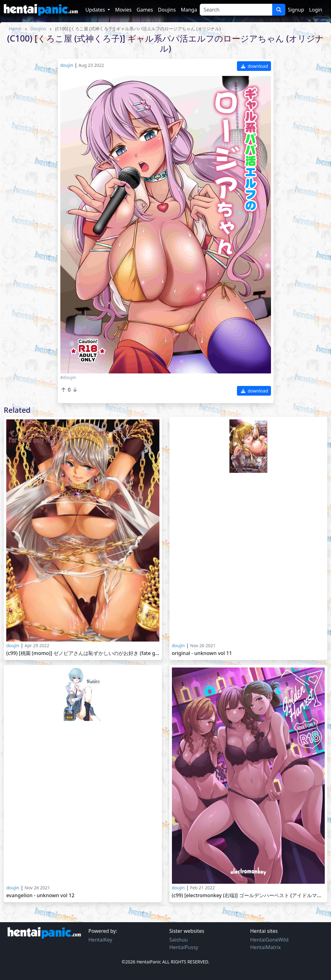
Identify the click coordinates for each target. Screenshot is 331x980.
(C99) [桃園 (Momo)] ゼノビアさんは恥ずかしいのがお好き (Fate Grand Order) (83, 653)
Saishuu (179, 940)
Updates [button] (96, 10)
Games (145, 10)
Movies (123, 10)
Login (316, 10)
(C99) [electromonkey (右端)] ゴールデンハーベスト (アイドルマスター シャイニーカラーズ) (248, 895)
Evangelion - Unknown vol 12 (40, 895)
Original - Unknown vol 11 (202, 653)
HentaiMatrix (265, 947)
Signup (296, 10)
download (255, 66)
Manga (189, 10)
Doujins (167, 10)
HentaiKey (100, 940)
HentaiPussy (184, 947)
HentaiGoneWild (269, 940)
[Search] (236, 10)
